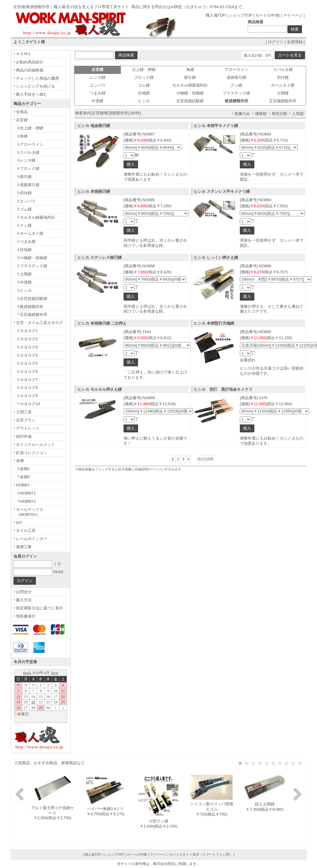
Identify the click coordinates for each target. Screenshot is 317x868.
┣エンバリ (26, 201)
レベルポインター (32, 539)
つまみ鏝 (98, 93)
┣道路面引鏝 (28, 185)
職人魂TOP (216, 15)
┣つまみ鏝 (26, 242)
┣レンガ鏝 (26, 160)
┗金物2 (23, 477)
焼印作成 (24, 436)
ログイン (276, 42)
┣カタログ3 (27, 347)
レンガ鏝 (98, 77)
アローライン (237, 70)
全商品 (22, 112)
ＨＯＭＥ (24, 54)
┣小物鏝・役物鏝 (32, 258)
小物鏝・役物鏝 (190, 93)
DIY (19, 523)
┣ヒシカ (24, 290)
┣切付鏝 (24, 193)
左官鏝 (22, 120)
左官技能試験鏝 (190, 101)
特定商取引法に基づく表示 (39, 608)
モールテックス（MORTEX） (30, 512)
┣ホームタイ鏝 (30, 233)
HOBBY (23, 485)
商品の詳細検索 (30, 70)
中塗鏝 (97, 101)
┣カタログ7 (27, 380)
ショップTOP (240, 15)
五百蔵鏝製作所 (283, 101)
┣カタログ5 (27, 363)
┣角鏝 (22, 136)
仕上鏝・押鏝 (144, 70)
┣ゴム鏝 (24, 209)
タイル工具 (26, 531)
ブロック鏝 (144, 77)
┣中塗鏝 (24, 282)
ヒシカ (144, 101)
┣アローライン (30, 144)
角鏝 (190, 70)
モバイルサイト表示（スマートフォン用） (201, 854)
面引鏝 (190, 77)
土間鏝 (283, 93)
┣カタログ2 (27, 339)
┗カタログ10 (28, 404)
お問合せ (24, 592)
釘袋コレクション (32, 453)
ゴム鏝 (144, 85)
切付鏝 (283, 77)
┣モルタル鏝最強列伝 (36, 217)
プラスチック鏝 (236, 93)
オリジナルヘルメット (36, 445)
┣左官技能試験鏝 (32, 299)
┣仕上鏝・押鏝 (30, 128)
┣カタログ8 (27, 388)
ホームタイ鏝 (283, 85)
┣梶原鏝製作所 (30, 307)
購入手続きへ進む (32, 94)
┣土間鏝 (24, 274)
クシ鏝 (236, 85)
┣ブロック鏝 (28, 169)
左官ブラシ (26, 420)
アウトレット (28, 428)
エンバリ (98, 85)
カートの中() (267, 15)
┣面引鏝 (24, 177)
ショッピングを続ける (36, 86)
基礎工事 (24, 547)
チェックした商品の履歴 (38, 78)
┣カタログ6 (27, 372)
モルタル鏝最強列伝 (190, 85)
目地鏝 (144, 93)
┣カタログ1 (27, 331)
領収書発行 (26, 616)
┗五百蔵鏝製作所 (32, 315)
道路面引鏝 (236, 77)
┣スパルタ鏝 (28, 153)
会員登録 (295, 42)
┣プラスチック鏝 (32, 266)
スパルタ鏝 (283, 70)
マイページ (293, 15)
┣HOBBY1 (26, 493)
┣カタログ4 (27, 355)
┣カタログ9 (27, 396)
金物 (20, 461)
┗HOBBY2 (26, 501)
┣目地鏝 (24, 250)
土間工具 (24, 412)
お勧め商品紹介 (30, 62)
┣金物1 (23, 469)
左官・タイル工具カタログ (39, 323)
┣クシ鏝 (24, 226)
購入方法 (24, 600)
